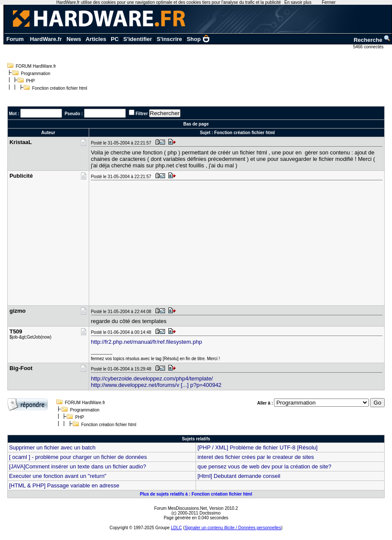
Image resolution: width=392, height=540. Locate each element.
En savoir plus (298, 2)
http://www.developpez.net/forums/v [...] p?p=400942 (156, 385)
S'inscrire (170, 39)
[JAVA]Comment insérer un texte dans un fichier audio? (78, 466)
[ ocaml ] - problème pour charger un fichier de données (78, 457)
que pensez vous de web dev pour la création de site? (264, 466)
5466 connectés (369, 47)
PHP (31, 81)
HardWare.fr (46, 39)
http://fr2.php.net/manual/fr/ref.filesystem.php (146, 342)
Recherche (372, 40)
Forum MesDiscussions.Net (180, 508)
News (74, 39)
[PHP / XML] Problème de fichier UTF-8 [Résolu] (257, 447)
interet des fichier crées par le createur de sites (255, 457)
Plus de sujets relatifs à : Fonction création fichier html (196, 494)
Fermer (329, 2)
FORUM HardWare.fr (36, 66)
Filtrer (142, 114)
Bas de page (196, 124)
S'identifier (138, 39)
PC (115, 39)
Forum (15, 39)
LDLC (177, 528)
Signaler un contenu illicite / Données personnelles (233, 528)
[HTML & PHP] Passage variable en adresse (64, 485)
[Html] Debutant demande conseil (239, 476)
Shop (198, 39)
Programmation (36, 74)
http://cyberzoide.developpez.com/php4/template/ (152, 378)
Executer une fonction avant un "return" (58, 476)
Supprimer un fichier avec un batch (52, 447)
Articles (96, 39)
